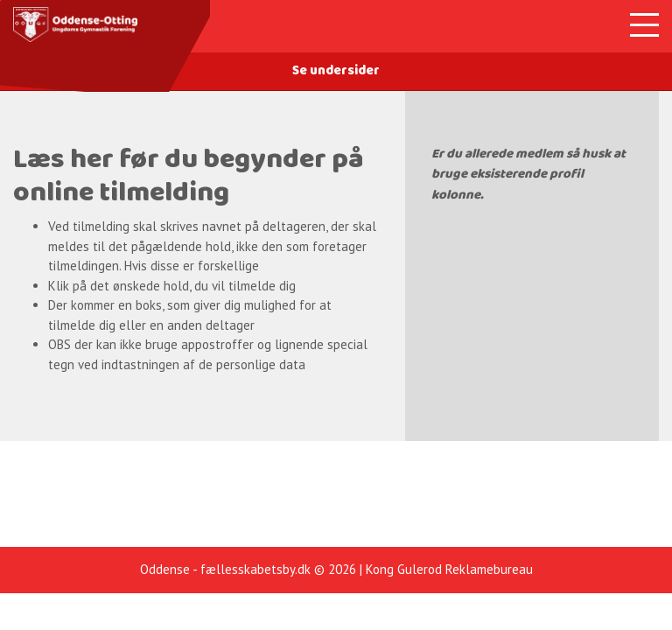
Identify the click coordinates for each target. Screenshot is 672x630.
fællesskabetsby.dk (255, 569)
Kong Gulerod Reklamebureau (449, 569)
